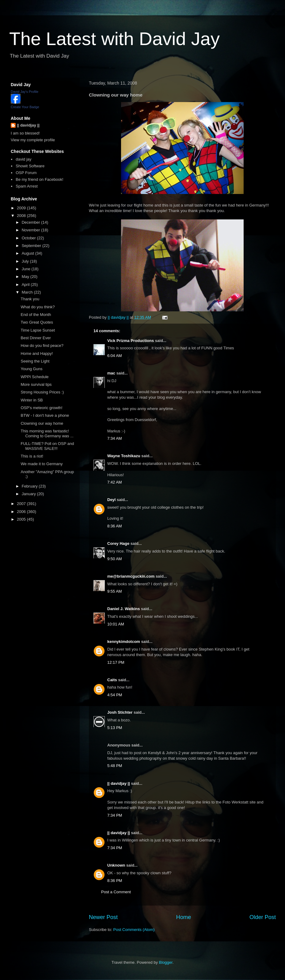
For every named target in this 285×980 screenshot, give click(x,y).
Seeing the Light (35, 361)
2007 (22, 504)
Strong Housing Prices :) (42, 392)
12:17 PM (116, 662)
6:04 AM (115, 356)
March (28, 292)
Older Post (263, 917)
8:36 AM (115, 526)
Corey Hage (118, 543)
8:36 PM (115, 881)
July (26, 261)
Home (184, 917)
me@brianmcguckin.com (131, 576)
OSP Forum (26, 173)
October (29, 238)
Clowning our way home (42, 423)
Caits (112, 680)
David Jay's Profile (25, 92)
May (26, 277)
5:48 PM (115, 766)
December (32, 222)
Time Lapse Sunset (38, 330)
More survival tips (36, 384)
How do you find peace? (42, 346)
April (26, 285)
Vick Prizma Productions (131, 341)
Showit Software (30, 166)
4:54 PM (115, 695)
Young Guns (31, 369)
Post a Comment (116, 892)
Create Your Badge (25, 107)
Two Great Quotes (37, 322)
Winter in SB (32, 400)
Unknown (116, 865)
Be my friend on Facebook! (39, 179)
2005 (22, 519)
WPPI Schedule (34, 377)
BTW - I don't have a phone (45, 415)
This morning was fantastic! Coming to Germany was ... (47, 433)
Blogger (166, 962)
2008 (22, 216)
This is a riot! (32, 456)
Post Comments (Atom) (134, 930)
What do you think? (38, 307)
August (28, 253)
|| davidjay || (119, 783)
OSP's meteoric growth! (41, 408)
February (30, 486)
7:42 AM (115, 482)
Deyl (111, 500)
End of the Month (36, 315)
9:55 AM (115, 591)
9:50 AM (115, 559)
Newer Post (103, 917)
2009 (22, 208)
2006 (22, 512)
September (32, 246)
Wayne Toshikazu (124, 456)
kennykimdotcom (124, 642)
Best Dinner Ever (36, 338)
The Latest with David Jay (114, 39)
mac (111, 373)
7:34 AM (115, 438)
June (27, 269)
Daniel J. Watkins (123, 609)
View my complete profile (33, 140)
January (29, 494)
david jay (23, 159)
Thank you (30, 299)
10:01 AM (116, 624)
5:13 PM (115, 728)
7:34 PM (115, 815)
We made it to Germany (42, 464)
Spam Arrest (27, 186)
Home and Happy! (37, 353)
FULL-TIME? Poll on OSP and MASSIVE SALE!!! (47, 446)
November (32, 230)
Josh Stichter (120, 712)
